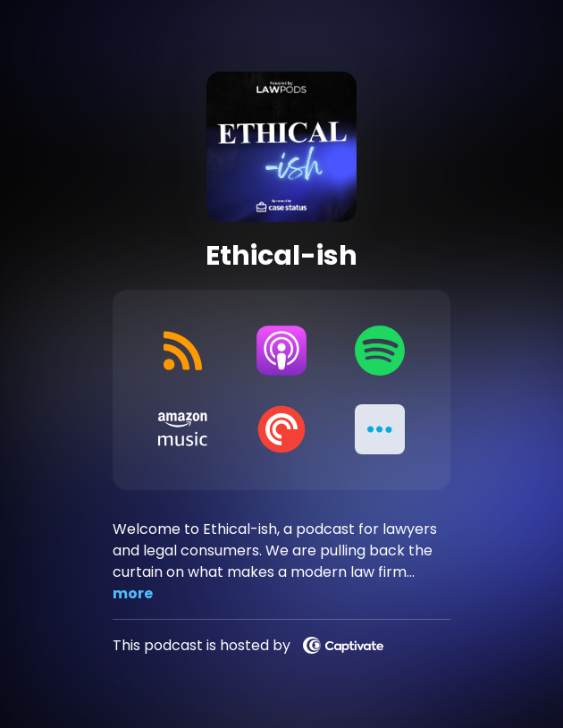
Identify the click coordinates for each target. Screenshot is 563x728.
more (133, 593)
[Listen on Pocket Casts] (281, 429)
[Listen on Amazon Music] (183, 429)
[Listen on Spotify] (380, 351)
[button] (380, 429)
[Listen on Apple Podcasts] (281, 351)
